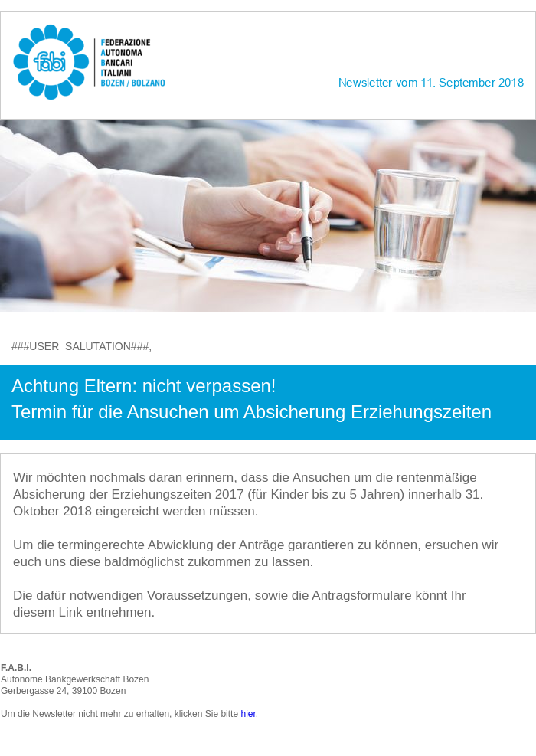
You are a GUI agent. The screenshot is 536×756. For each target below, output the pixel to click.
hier (248, 714)
